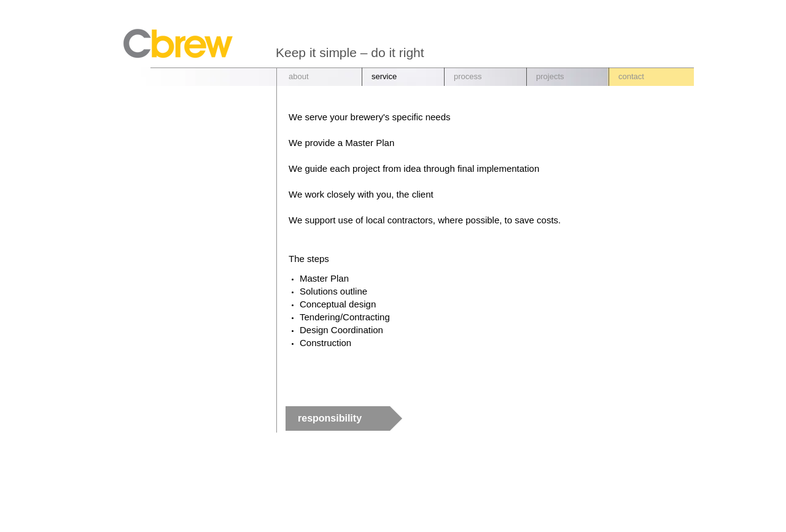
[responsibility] (344, 418)
